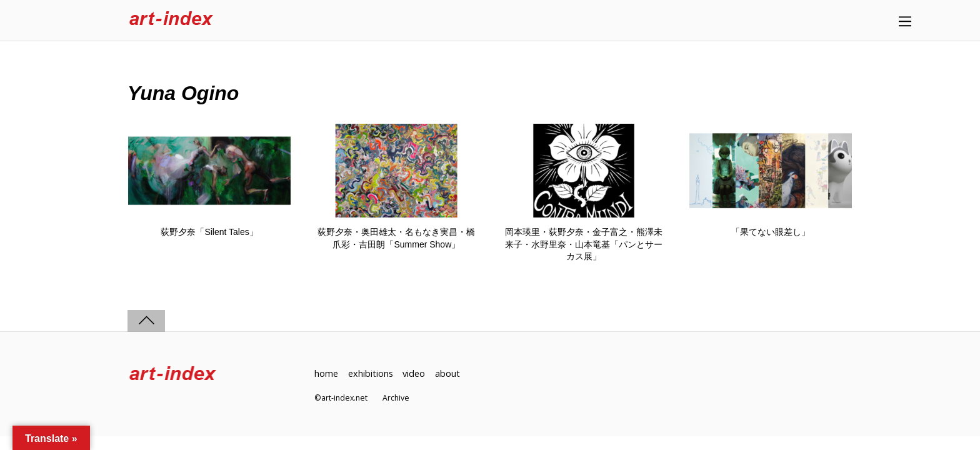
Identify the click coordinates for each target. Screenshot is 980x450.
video (414, 373)
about (447, 373)
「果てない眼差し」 (771, 232)
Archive (396, 398)
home (326, 373)
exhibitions (371, 373)
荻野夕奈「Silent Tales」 (209, 232)
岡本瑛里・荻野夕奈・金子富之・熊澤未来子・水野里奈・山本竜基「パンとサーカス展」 (584, 244)
